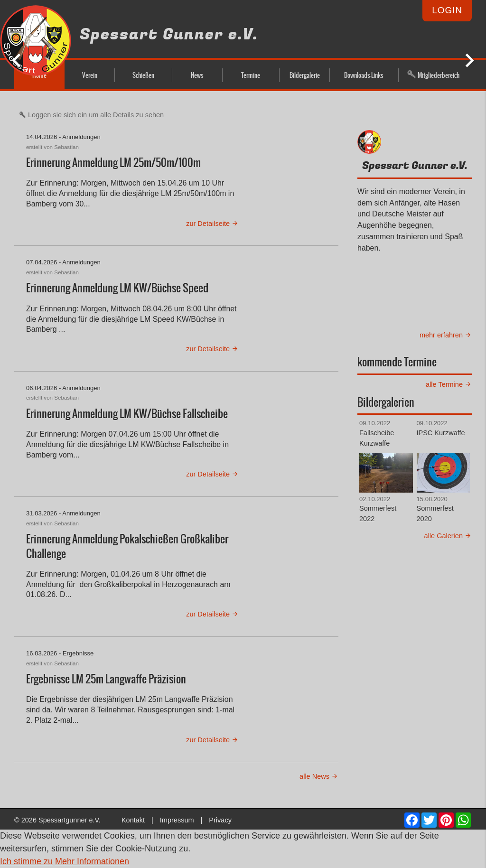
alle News (319, 776)
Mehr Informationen (92, 861)
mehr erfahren (446, 335)
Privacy (220, 820)
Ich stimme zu (26, 861)
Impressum (177, 820)
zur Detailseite (212, 224)
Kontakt (133, 820)
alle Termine (449, 384)
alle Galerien (448, 536)
